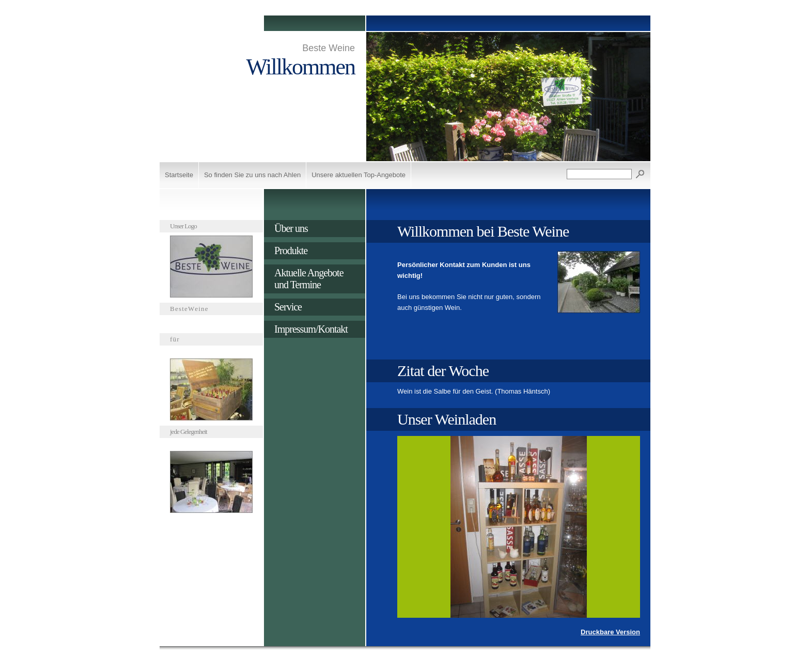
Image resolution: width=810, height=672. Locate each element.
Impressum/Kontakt (311, 329)
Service (288, 307)
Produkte (291, 251)
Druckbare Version (610, 632)
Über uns (291, 228)
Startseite (179, 175)
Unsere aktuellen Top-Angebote (359, 175)
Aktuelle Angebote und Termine (309, 279)
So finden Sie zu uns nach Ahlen (252, 175)
